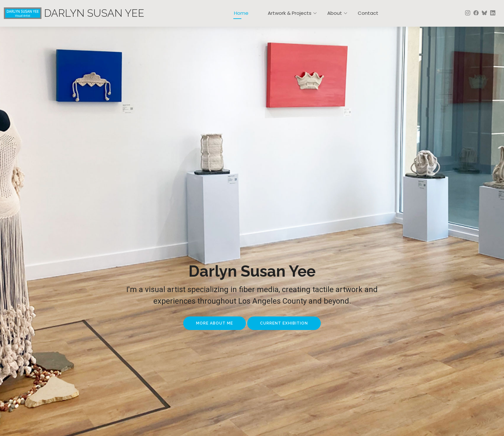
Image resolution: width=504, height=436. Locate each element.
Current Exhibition (284, 323)
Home (241, 13)
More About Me (215, 323)
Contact (368, 13)
